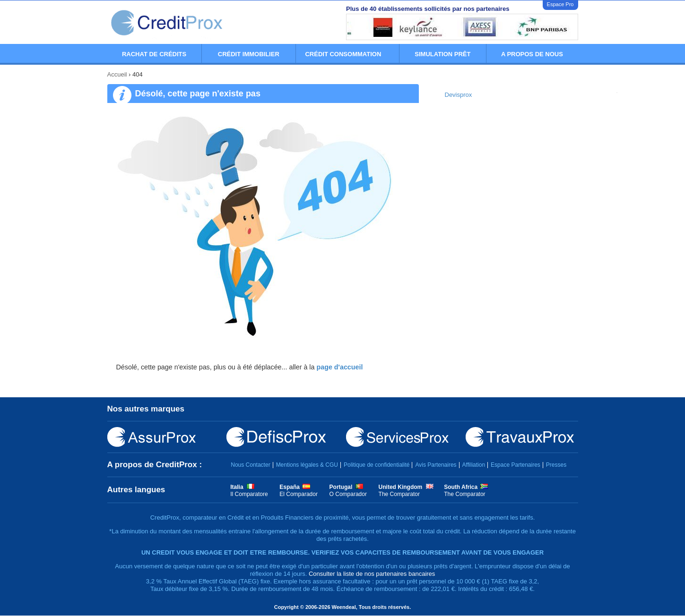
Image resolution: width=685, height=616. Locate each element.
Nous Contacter (250, 465)
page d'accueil (339, 367)
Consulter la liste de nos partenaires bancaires (372, 574)
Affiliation (474, 465)
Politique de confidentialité (377, 465)
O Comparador (348, 494)
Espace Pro (560, 4)
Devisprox (459, 95)
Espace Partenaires (516, 465)
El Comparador (299, 494)
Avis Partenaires (436, 465)
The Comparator (399, 494)
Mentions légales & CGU (307, 465)
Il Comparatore (249, 494)
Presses (556, 465)
